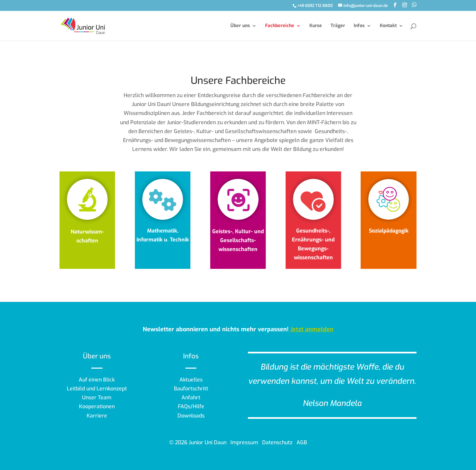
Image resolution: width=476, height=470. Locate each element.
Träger (338, 26)
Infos (359, 26)
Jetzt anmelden (312, 329)
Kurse (316, 26)
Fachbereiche (280, 26)
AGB (302, 442)
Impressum (244, 442)
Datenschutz (277, 442)
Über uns (240, 26)
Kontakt (388, 26)
